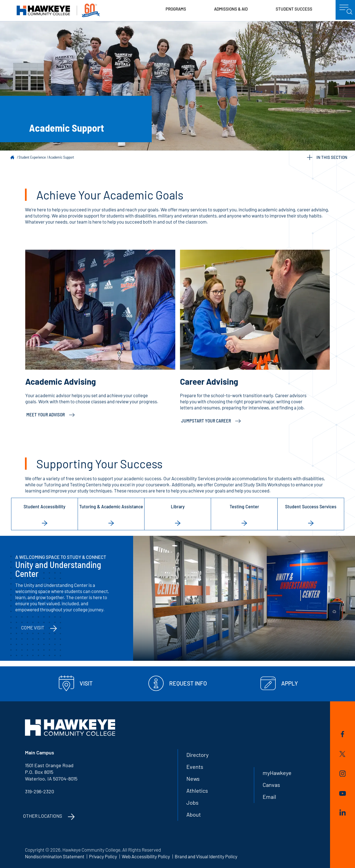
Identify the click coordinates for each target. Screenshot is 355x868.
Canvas (271, 785)
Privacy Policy (103, 856)
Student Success (294, 9)
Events (195, 767)
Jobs (192, 802)
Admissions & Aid (231, 9)
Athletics (197, 791)
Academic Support (61, 157)
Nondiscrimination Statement (55, 856)
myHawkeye (277, 773)
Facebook (343, 734)
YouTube (343, 793)
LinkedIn (343, 812)
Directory (197, 755)
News (193, 779)
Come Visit (33, 627)
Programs (176, 9)
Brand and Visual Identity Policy (206, 856)
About (194, 814)
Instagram (343, 774)
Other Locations (43, 816)
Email (269, 797)
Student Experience (32, 157)
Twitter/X (342, 754)
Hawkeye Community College (58, 10)
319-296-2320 (40, 791)
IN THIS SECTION (327, 157)
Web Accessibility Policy (146, 856)
